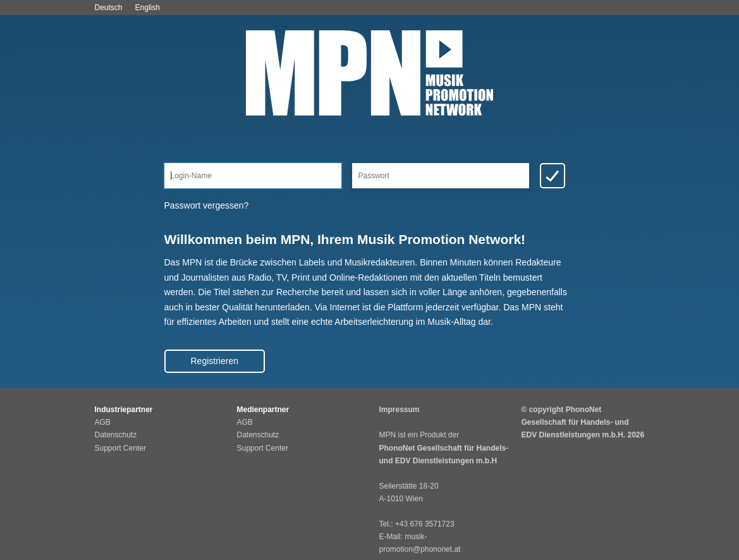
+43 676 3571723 (425, 524)
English (148, 8)
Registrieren (215, 361)
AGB (103, 422)
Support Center (120, 448)
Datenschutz (116, 435)
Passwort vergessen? (207, 205)
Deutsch (109, 8)
